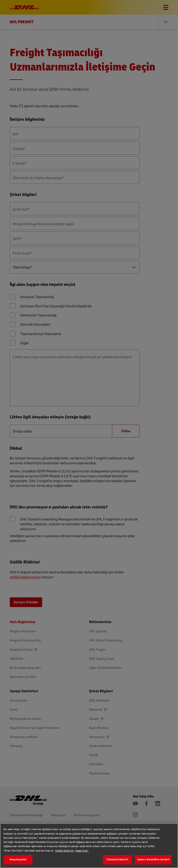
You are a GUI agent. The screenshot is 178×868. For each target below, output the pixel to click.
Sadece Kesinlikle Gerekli (153, 860)
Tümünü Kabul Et (117, 860)
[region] (89, 846)
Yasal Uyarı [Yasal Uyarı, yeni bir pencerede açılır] (82, 851)
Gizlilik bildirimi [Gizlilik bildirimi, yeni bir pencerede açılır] (65, 851)
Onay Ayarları (18, 860)
